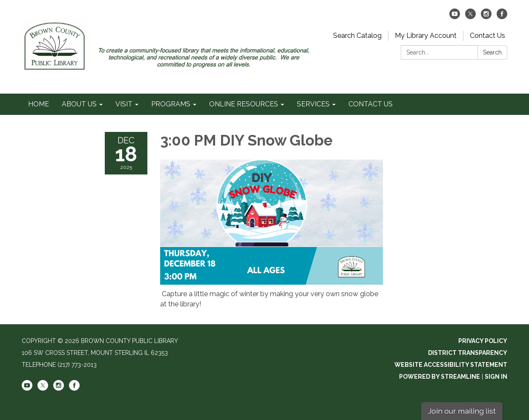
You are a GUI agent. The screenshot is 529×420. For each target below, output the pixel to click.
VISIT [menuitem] (124, 104)
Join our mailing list (462, 411)
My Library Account (426, 36)
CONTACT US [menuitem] (371, 104)
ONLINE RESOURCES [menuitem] (244, 104)
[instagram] (486, 17)
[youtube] (455, 17)
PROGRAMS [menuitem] (171, 104)
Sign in (496, 377)
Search (492, 52)
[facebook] (502, 17)
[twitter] (470, 17)
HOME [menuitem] (39, 104)
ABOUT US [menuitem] (79, 104)
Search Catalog (357, 36)
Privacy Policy (483, 341)
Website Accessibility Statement (451, 365)
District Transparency (468, 353)
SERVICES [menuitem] (313, 104)
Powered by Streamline (440, 377)
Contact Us (487, 36)
